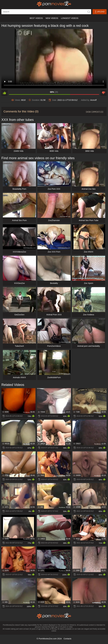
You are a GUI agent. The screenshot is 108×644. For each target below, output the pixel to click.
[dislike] (103, 93)
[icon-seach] (89, 12)
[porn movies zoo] (54, 4)
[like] (4, 93)
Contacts (67, 639)
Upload (100, 12)
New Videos (52, 18)
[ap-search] (46, 12)
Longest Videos (70, 18)
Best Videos (36, 18)
